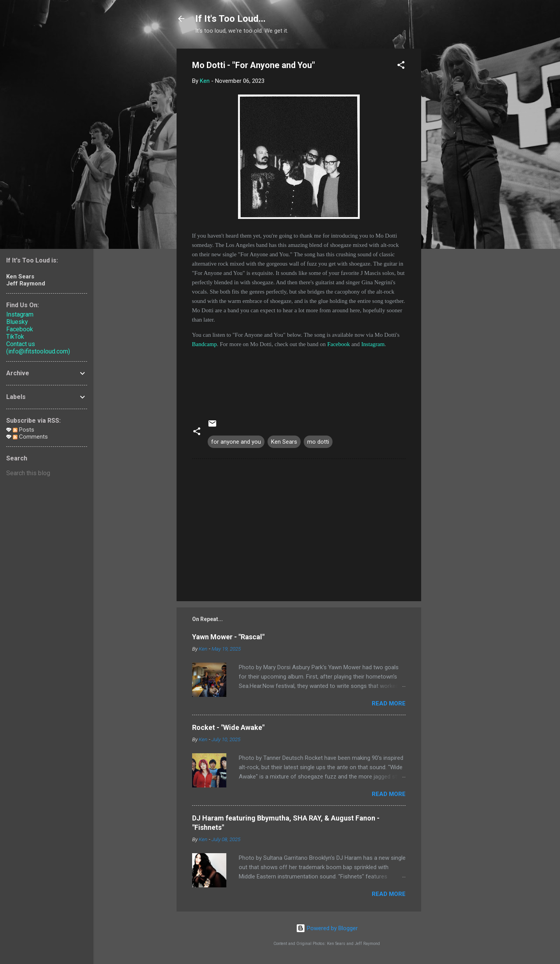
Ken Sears (284, 442)
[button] (401, 66)
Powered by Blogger (327, 928)
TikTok (15, 337)
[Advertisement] (452, 165)
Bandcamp (205, 344)
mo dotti (318, 442)
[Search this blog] (47, 473)
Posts (24, 430)
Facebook (338, 344)
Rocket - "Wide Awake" (228, 727)
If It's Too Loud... (230, 19)
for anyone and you (236, 442)
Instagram (373, 344)
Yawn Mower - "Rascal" (228, 637)
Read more (389, 703)
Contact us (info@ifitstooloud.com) (38, 348)
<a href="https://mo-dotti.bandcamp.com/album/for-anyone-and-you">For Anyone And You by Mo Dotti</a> (299, 378)
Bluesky (17, 322)
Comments (30, 437)
